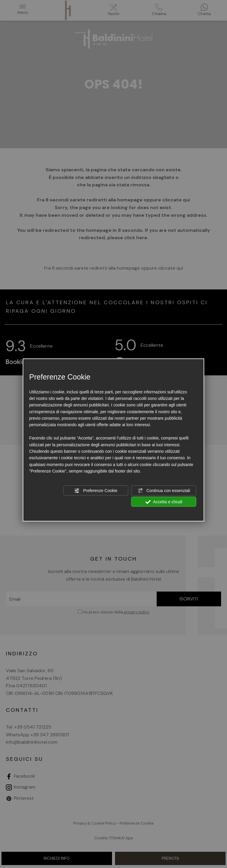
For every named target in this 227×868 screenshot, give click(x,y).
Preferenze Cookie (96, 491)
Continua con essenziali (164, 491)
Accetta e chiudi (164, 502)
